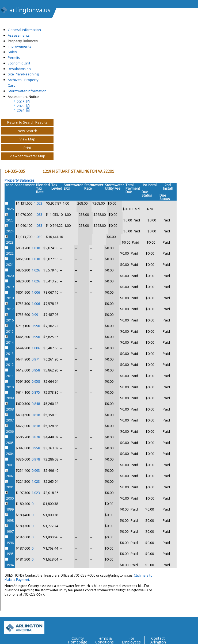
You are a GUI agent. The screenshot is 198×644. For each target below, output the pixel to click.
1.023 (36, 481)
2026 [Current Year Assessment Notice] (21, 102)
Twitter (162, 626)
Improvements (20, 46)
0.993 (36, 470)
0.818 (36, 415)
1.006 (36, 292)
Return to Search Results (27, 122)
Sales (12, 52)
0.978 (36, 459)
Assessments (19, 35)
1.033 (38, 214)
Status (147, 195)
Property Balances (23, 41)
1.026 (36, 270)
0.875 (36, 392)
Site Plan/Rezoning (23, 74)
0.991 (36, 315)
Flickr (183, 626)
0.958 (36, 370)
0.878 (36, 437)
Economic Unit (19, 63)
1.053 (38, 203)
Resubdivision (19, 69)
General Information (24, 30)
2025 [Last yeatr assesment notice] (21, 106)
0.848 (36, 404)
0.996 (36, 326)
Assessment (24, 185)
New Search (27, 131)
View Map (27, 139)
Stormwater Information (27, 91)
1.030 (38, 237)
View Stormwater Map (27, 156)
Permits (14, 57)
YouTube (194, 626)
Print (27, 148)
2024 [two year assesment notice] (21, 110)
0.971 (36, 359)
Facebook (172, 626)
